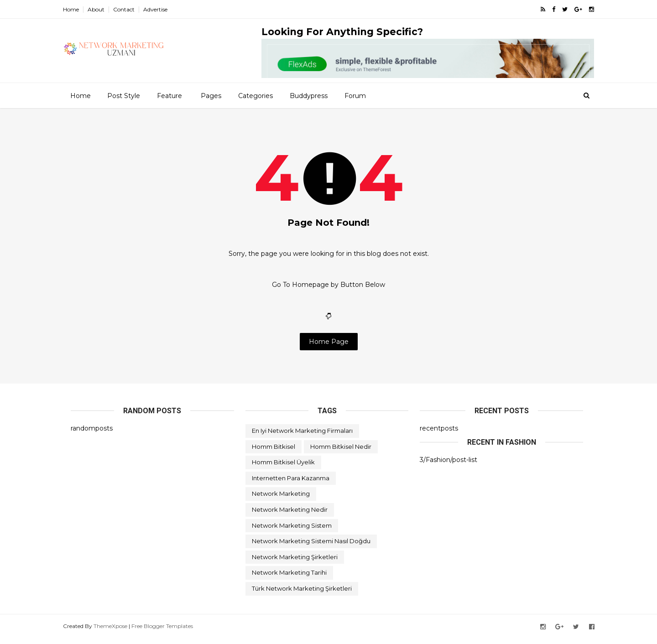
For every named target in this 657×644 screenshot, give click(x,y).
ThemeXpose (118, 632)
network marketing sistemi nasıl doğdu (311, 547)
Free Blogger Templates (170, 632)
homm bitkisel (274, 452)
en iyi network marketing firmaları (302, 436)
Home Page (329, 347)
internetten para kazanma (291, 484)
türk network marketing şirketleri (302, 594)
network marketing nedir (290, 515)
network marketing (281, 499)
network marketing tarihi (289, 578)
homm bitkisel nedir (341, 452)
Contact (132, 9)
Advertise (163, 9)
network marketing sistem (292, 531)
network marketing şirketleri (295, 563)
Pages (211, 95)
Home (79, 9)
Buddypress (308, 95)
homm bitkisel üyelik (283, 468)
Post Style (123, 95)
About (104, 9)
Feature (169, 95)
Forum (355, 95)
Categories (255, 95)
